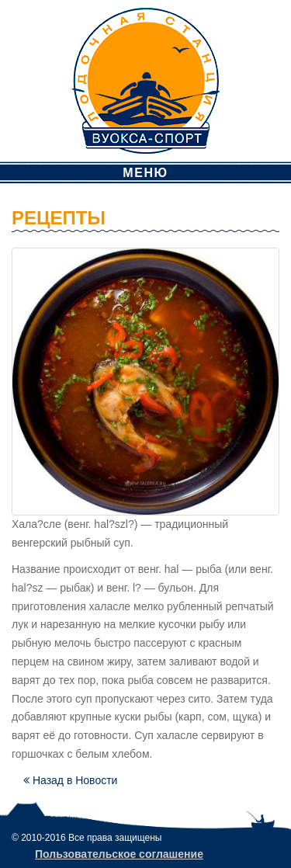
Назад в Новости (70, 780)
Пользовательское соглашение (119, 854)
